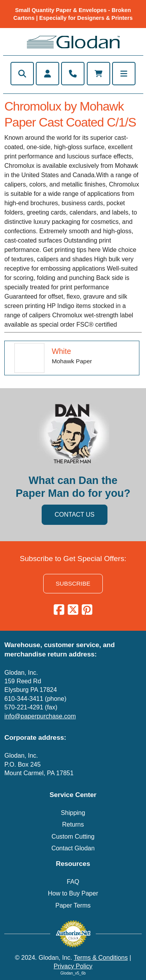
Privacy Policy (73, 966)
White (62, 351)
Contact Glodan (73, 848)
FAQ (73, 882)
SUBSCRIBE (73, 583)
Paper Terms (73, 905)
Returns (73, 824)
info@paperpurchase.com (40, 716)
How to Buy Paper (73, 893)
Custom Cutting (73, 837)
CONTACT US (75, 515)
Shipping (73, 813)
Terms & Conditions (101, 958)
